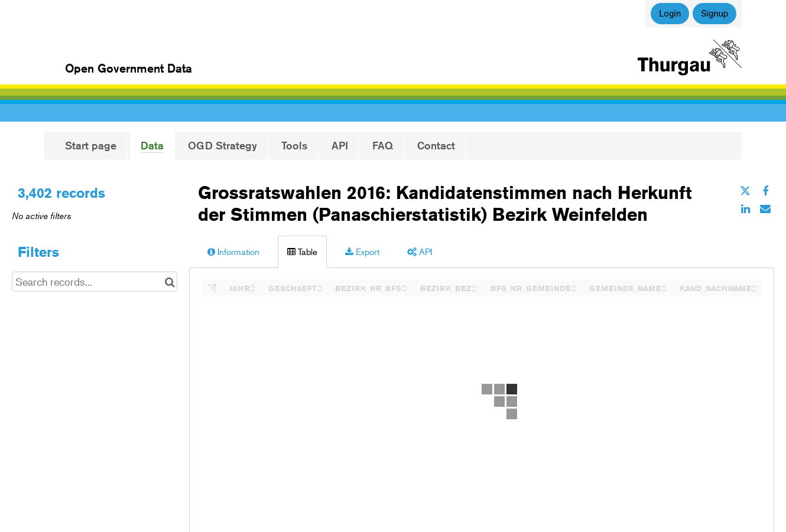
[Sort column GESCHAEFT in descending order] (319, 289)
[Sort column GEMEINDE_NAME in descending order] (664, 289)
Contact (436, 145)
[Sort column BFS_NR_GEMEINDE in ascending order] (573, 285)
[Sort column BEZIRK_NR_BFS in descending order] (404, 289)
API (340, 145)
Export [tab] (362, 251)
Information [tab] (233, 251)
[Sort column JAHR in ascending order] (252, 285)
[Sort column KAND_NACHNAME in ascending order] (754, 285)
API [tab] (420, 251)
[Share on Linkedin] (745, 208)
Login (670, 14)
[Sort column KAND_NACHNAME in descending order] (754, 289)
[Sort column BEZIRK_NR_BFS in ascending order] (404, 285)
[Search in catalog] (170, 282)
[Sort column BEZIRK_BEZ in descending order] (474, 289)
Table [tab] (302, 251)
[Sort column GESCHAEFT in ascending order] (319, 285)
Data (152, 145)
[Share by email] (765, 208)
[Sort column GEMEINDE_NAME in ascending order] (664, 285)
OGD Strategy (223, 145)
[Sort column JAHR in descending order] (252, 289)
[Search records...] (95, 282)
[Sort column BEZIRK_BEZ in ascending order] (474, 285)
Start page (91, 145)
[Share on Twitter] (745, 191)
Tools (294, 145)
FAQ (383, 145)
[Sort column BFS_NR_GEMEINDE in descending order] (573, 289)
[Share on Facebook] (765, 191)
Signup (714, 14)
